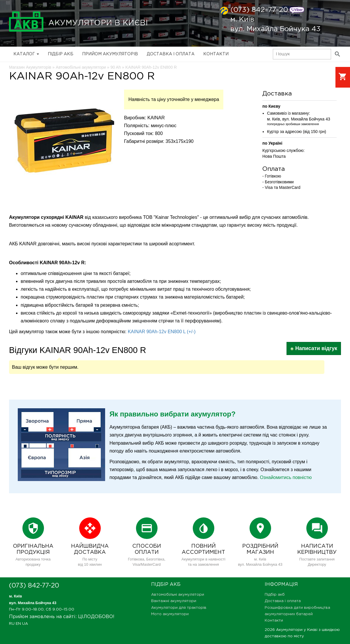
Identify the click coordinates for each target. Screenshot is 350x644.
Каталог (26, 54)
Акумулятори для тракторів (179, 608)
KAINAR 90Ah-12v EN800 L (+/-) (162, 332)
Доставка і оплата (171, 54)
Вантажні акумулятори (174, 601)
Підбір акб (61, 54)
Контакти (216, 54)
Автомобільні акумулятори (178, 595)
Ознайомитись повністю (286, 477)
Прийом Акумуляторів (110, 54)
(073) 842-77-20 (259, 10)
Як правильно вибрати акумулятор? (173, 414)
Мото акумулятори (170, 614)
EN (18, 624)
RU (12, 624)
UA (25, 624)
